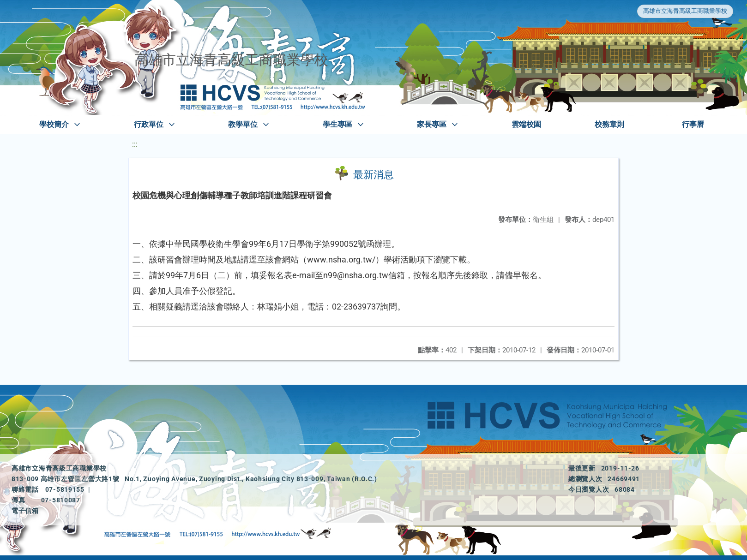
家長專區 (432, 124)
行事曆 (693, 124)
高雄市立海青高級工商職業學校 (685, 11)
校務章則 (609, 124)
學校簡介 (54, 124)
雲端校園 (526, 124)
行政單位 (149, 124)
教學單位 (243, 124)
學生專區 (337, 124)
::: (135, 144)
